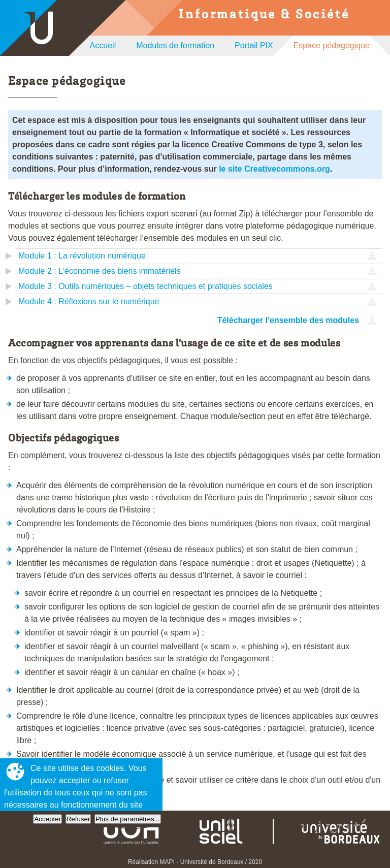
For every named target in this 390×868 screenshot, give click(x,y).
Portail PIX (254, 45)
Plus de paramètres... (128, 819)
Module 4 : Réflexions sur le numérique (89, 301)
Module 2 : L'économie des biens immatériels (100, 271)
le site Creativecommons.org (274, 169)
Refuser (78, 819)
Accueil (103, 45)
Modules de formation (175, 45)
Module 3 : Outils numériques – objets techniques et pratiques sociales (145, 286)
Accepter (47, 819)
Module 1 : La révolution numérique (82, 256)
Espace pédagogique (332, 45)
